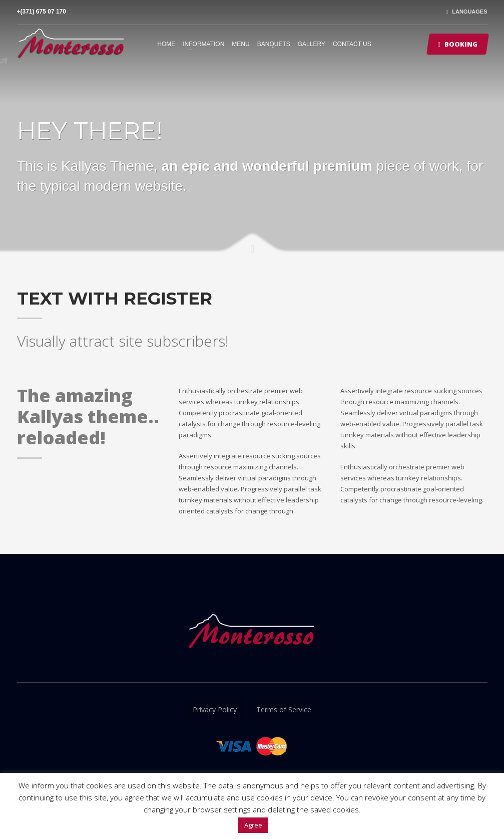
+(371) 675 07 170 (42, 12)
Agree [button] (253, 825)
